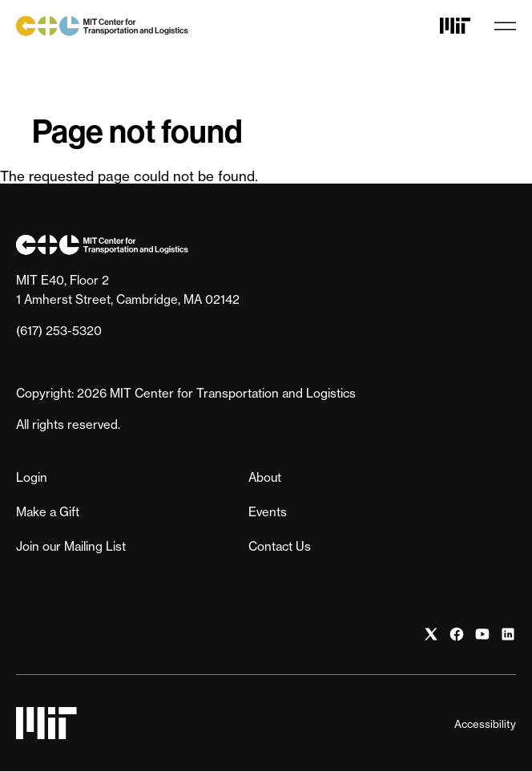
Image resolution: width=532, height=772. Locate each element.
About (265, 477)
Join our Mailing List (71, 546)
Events (268, 512)
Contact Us (280, 546)
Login (32, 477)
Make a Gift (48, 512)
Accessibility (485, 724)
